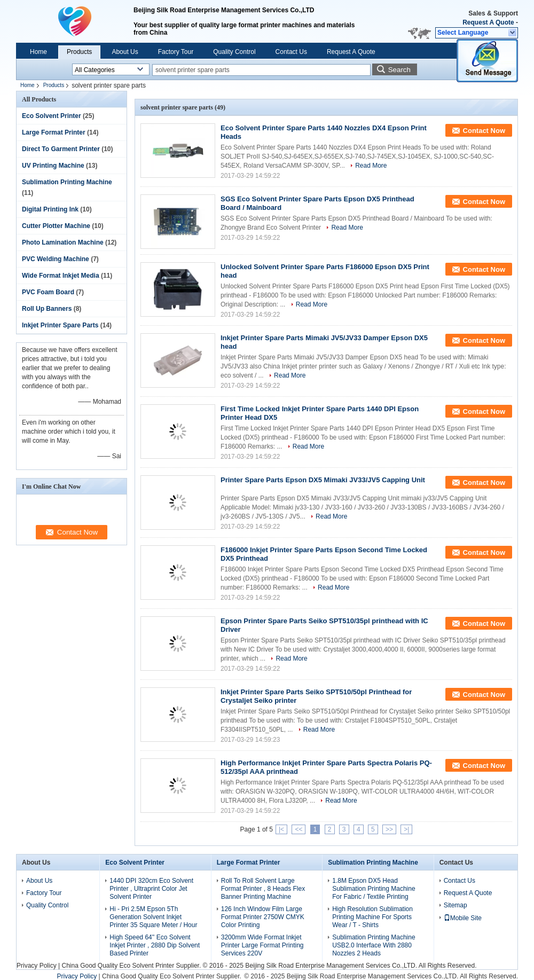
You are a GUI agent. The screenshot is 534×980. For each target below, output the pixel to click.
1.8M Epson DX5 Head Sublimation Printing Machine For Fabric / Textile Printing (374, 889)
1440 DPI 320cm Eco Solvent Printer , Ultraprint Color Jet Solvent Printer (151, 889)
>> (389, 829)
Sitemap (456, 905)
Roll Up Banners (47, 309)
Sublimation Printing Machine (67, 182)
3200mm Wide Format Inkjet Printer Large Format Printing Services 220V (262, 945)
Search (399, 70)
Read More (371, 166)
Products (79, 52)
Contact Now (484, 131)
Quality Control (234, 52)
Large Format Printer (54, 132)
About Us (125, 52)
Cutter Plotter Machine (56, 226)
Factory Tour (176, 52)
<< (299, 829)
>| (406, 829)
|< (281, 829)
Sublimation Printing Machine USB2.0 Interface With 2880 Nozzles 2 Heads (374, 945)
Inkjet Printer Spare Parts (60, 325)
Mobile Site (463, 918)
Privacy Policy (37, 966)
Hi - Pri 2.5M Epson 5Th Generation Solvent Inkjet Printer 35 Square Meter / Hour (153, 917)
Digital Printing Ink (50, 209)
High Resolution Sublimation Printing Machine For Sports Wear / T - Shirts (372, 917)
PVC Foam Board (48, 292)
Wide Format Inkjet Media (61, 276)
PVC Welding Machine (56, 259)
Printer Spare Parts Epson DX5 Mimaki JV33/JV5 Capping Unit (323, 480)
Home (38, 52)
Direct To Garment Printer (61, 149)
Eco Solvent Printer (52, 116)
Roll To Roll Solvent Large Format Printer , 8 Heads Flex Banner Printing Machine (263, 889)
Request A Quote (488, 22)
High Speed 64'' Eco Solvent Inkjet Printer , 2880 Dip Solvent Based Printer (155, 945)
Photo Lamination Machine (63, 242)
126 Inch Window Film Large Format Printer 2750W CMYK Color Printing (263, 917)
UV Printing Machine (53, 166)
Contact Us (291, 52)
